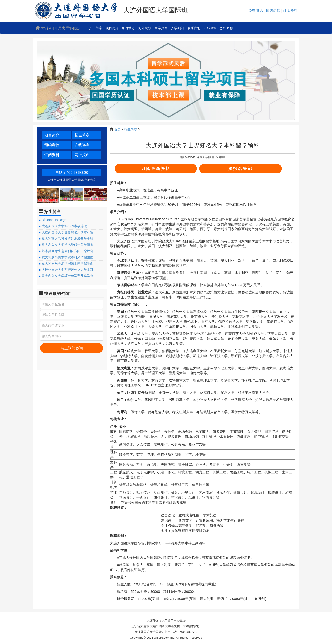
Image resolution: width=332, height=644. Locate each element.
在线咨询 (210, 28)
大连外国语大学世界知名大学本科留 (68, 232)
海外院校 (145, 28)
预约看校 (52, 145)
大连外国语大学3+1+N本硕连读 (64, 226)
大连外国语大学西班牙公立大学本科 (68, 270)
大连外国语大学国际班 (59, 28)
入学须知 (178, 28)
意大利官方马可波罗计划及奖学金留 (68, 239)
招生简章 (96, 28)
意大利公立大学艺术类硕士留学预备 (68, 245)
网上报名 (82, 155)
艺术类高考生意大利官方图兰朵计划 (68, 251)
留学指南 (161, 28)
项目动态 (128, 28)
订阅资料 (52, 155)
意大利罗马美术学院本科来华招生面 (68, 257)
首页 (117, 129)
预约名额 (227, 28)
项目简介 (112, 28)
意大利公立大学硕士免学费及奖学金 (68, 276)
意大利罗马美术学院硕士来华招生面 (68, 263)
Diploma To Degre (55, 220)
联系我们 (194, 28)
